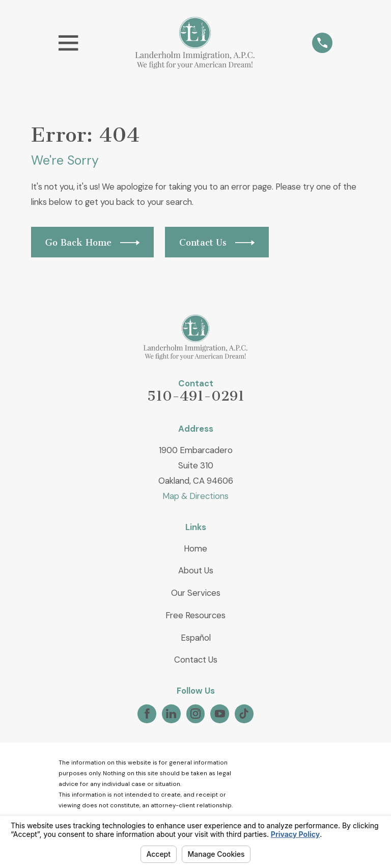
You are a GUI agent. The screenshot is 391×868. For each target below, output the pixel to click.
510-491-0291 (196, 396)
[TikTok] (244, 714)
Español (196, 638)
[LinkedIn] (171, 714)
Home (195, 548)
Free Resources (195, 615)
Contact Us (196, 660)
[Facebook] (147, 714)
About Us (196, 570)
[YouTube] (220, 714)
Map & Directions (195, 496)
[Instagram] (195, 714)
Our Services (196, 593)
